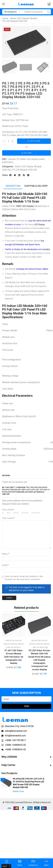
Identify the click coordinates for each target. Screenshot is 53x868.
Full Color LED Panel (21, 309)
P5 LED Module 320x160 (15, 21)
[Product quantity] (8, 141)
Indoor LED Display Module (24, 18)
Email (5, 565)
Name (6, 554)
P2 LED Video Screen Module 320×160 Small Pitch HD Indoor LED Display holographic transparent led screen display (39, 660)
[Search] (48, 12)
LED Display (40, 224)
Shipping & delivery (36, 186)
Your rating (8, 510)
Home (5, 18)
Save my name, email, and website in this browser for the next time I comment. (24, 578)
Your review (8, 518)
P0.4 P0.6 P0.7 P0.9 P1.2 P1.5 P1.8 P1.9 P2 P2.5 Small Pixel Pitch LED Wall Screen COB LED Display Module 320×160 (29, 783)
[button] (4, 4)
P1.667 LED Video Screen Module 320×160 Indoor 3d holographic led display (14, 657)
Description (13, 186)
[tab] (13, 186)
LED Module (25, 194)
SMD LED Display (25, 206)
